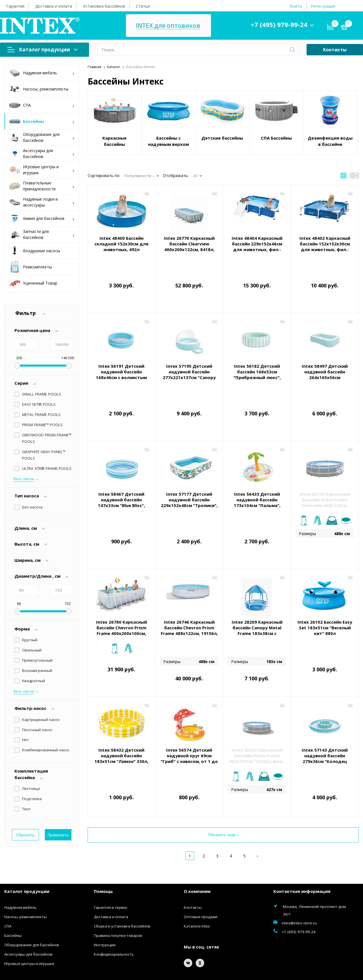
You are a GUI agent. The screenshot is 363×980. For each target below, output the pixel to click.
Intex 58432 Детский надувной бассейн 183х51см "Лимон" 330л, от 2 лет (121, 718)
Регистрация (323, 6)
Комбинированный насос (46, 696)
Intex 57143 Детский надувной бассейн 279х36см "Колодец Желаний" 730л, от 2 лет (325, 718)
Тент (26, 755)
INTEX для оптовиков (168, 26)
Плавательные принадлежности (42, 186)
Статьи (143, 6)
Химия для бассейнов (42, 219)
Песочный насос (37, 676)
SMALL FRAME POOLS (42, 394)
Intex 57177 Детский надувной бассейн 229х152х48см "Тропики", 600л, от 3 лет (189, 477)
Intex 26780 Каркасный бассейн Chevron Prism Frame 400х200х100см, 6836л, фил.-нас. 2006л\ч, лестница (122, 596)
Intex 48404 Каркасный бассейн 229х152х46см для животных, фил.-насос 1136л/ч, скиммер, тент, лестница (257, 249)
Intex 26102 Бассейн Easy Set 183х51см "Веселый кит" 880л (325, 591)
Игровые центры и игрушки (42, 170)
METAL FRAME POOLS (41, 415)
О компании (197, 847)
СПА (42, 105)
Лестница (31, 735)
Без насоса (32, 463)
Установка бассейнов (104, 6)
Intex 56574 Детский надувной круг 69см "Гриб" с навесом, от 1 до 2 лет (189, 718)
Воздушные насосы (34, 251)
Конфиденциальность (114, 910)
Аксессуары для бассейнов (42, 153)
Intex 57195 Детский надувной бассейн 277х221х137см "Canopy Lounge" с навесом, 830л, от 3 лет (189, 365)
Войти (296, 6)
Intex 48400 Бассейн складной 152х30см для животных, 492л (121, 244)
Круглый (30, 596)
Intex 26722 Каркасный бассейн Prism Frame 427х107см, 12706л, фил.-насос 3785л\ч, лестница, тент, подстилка (257, 721)
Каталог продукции (43, 50)
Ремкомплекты (30, 267)
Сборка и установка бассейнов (122, 882)
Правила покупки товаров (118, 891)
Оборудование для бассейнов (42, 137)
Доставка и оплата (54, 6)
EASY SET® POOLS (39, 404)
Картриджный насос (41, 666)
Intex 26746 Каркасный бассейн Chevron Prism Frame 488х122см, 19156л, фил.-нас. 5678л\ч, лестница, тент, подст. (189, 596)
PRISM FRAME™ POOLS (42, 425)
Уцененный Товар (33, 283)
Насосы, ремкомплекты (39, 89)
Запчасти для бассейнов (42, 234)
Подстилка (32, 745)
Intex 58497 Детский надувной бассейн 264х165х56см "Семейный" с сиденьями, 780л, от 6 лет (325, 365)
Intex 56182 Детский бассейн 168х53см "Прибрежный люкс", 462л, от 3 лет (257, 362)
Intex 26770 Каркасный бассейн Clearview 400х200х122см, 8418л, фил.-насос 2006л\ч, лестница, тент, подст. (189, 249)
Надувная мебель (42, 73)
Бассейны (42, 122)
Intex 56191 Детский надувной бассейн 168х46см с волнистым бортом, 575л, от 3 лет (122, 362)
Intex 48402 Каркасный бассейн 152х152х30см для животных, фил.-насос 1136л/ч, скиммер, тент (325, 249)
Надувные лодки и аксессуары (42, 202)
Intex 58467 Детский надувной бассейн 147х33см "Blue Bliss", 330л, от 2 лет (121, 477)
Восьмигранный (37, 627)
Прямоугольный (37, 617)
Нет (26, 686)
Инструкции (105, 901)
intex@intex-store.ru (299, 879)
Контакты (335, 50)
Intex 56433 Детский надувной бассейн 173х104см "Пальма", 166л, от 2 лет (257, 477)
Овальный (32, 607)
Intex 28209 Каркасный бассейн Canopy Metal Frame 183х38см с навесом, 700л (257, 594)
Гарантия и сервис (111, 863)
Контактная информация (302, 847)
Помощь (103, 847)
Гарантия (15, 6)
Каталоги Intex (197, 882)
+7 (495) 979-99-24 (279, 24)
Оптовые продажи (201, 872)
